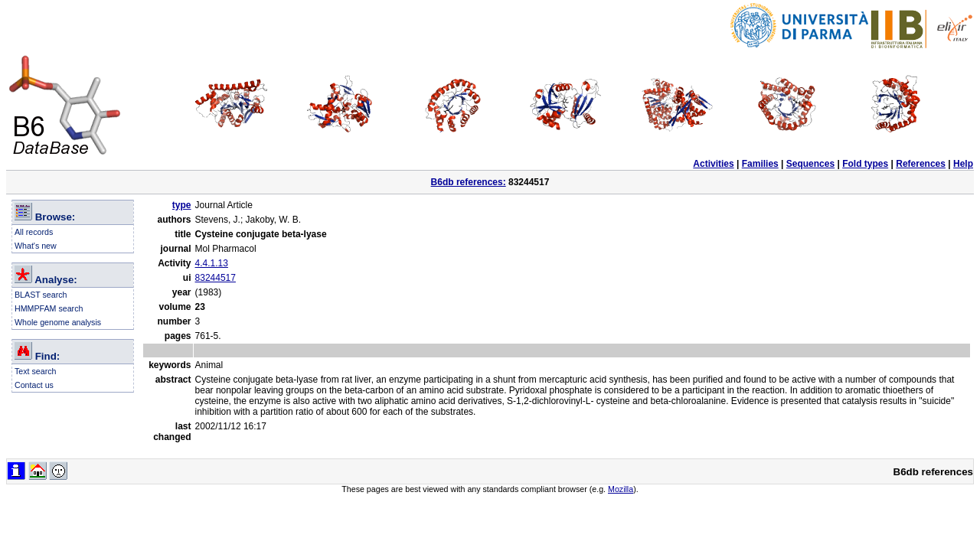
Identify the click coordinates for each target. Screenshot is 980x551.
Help (963, 164)
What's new (36, 246)
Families (760, 164)
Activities (713, 164)
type (182, 205)
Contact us (34, 385)
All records (34, 232)
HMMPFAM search (49, 308)
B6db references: (469, 182)
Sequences (810, 164)
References (921, 164)
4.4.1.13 (212, 263)
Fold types (865, 164)
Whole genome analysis (58, 322)
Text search (36, 371)
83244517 (216, 278)
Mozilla (621, 489)
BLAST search (41, 295)
